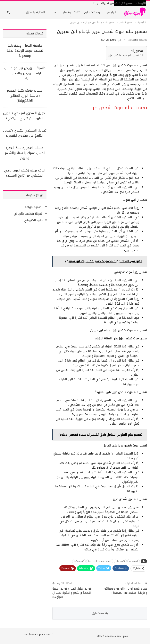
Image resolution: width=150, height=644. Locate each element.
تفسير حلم (120, 561)
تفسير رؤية (79, 561)
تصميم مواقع (33, 207)
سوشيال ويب (30, 634)
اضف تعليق (100, 613)
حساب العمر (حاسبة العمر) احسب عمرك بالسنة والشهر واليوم (25, 153)
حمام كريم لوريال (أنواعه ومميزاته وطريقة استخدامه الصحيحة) (126, 591)
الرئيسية (110, 12)
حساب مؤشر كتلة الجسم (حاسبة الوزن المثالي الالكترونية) (25, 96)
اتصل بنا (99, 3)
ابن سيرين (134, 561)
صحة (53, 12)
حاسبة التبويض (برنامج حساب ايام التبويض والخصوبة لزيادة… (25, 73)
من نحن (109, 3)
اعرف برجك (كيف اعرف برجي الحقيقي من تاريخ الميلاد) (25, 173)
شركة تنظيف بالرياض (28, 214)
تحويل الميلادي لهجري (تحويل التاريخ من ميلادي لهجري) (25, 133)
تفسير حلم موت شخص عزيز (124, 56)
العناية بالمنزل (36, 12)
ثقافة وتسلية (70, 12)
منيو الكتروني (33, 220)
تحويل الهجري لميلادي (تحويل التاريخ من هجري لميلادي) (25, 115)
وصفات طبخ (92, 12)
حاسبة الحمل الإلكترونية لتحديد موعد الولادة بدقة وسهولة (25, 51)
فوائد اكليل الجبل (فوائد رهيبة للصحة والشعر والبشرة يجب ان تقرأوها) (72, 593)
